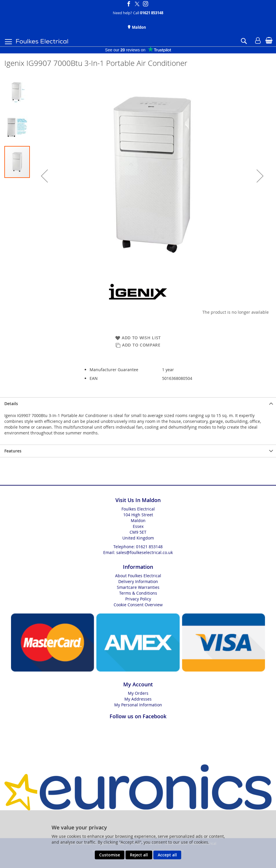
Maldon (139, 27)
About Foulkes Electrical (138, 576)
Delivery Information (138, 581)
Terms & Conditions (138, 593)
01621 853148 (152, 13)
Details (11, 404)
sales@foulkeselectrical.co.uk (145, 552)
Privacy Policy (138, 599)
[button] (44, 176)
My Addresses (138, 699)
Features (13, 451)
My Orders (138, 693)
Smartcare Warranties (138, 587)
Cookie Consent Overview (138, 605)
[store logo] (42, 41)
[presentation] (138, 404)
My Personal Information (138, 705)
